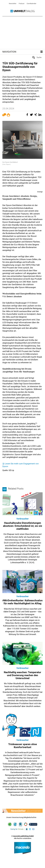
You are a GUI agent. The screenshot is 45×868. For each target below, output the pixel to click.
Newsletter (13, 4)
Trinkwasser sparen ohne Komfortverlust (23, 746)
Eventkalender (31, 4)
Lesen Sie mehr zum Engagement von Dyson (21, 465)
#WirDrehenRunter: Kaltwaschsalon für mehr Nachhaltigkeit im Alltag (22, 602)
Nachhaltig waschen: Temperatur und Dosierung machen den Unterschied (22, 675)
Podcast (22, 4)
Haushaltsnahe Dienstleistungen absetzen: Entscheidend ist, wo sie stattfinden (22, 526)
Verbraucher (23, 519)
